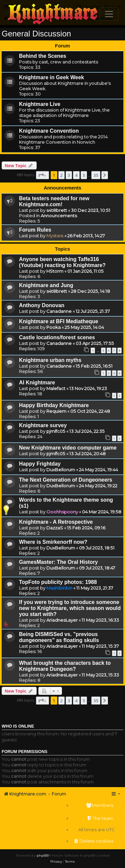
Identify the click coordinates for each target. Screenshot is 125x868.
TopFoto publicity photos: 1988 (58, 582)
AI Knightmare (37, 383)
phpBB (42, 855)
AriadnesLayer (62, 620)
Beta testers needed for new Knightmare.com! (54, 201)
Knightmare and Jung (46, 285)
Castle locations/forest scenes (57, 337)
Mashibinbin (59, 588)
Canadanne (59, 311)
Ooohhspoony (62, 512)
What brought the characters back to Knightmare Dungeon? (65, 666)
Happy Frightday (40, 464)
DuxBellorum (61, 470)
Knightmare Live (40, 104)
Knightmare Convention (49, 131)
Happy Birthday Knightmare (54, 405)
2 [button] (61, 175)
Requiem (56, 411)
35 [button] (96, 175)
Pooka (53, 327)
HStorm (55, 271)
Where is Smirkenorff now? (53, 542)
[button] (42, 175)
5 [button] (84, 175)
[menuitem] (93, 805)
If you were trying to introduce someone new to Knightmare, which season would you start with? (70, 608)
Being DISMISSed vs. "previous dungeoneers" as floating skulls (59, 637)
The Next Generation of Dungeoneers (66, 480)
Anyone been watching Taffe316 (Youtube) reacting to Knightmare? (62, 262)
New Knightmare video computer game (68, 448)
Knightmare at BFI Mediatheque (58, 321)
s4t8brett (57, 210)
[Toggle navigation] (109, 14)
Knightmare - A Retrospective (56, 522)
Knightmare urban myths (50, 360)
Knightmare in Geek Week (51, 77)
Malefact (56, 388)
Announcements (59, 216)
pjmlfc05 (56, 431)
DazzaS (55, 528)
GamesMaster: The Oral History (58, 562)
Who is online (18, 726)
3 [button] (69, 175)
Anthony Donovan (42, 305)
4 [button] (76, 175)
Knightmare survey (43, 425)
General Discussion (36, 34)
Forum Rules (35, 230)
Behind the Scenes (43, 56)
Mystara (55, 236)
